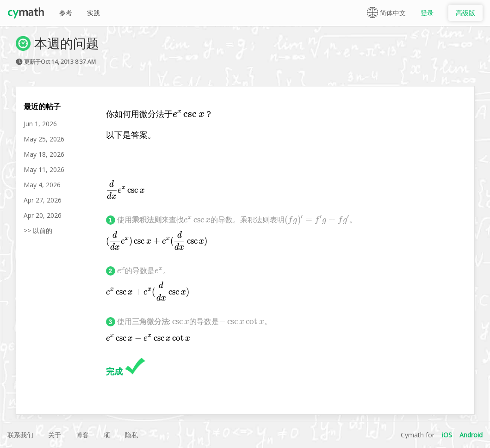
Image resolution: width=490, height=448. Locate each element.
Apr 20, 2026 (43, 215)
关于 (55, 435)
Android (471, 435)
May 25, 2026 (44, 139)
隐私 (131, 435)
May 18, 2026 (44, 154)
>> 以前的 (38, 230)
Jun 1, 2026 (40, 124)
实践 (93, 13)
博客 (82, 435)
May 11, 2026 (44, 169)
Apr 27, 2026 (43, 200)
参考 (66, 13)
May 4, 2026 (42, 185)
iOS (447, 435)
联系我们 (20, 435)
